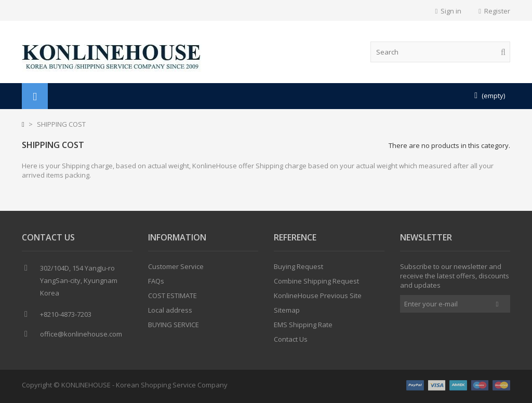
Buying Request (298, 266)
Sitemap (287, 310)
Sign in (449, 11)
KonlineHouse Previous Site (318, 295)
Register (494, 11)
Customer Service (176, 266)
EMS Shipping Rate (303, 325)
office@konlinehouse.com (81, 334)
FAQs (156, 281)
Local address (170, 310)
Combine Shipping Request (316, 281)
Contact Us (291, 339)
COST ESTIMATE (172, 295)
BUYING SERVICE (174, 325)
